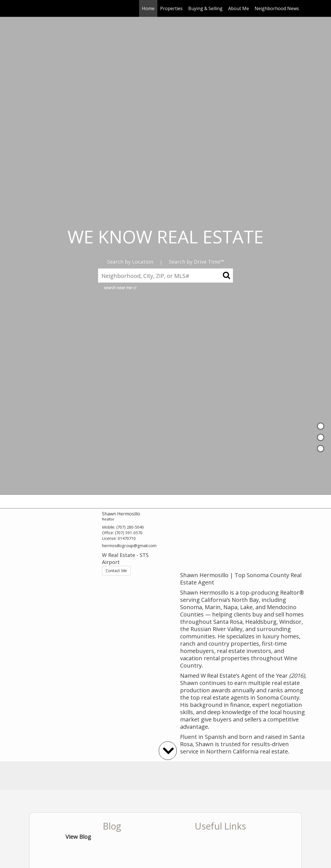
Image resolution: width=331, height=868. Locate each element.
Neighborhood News (277, 8)
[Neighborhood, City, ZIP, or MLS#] (165, 276)
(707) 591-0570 (129, 533)
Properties (171, 8)
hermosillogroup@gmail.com (129, 545)
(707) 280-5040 (130, 527)
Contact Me (116, 571)
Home (148, 8)
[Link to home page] (32, 8)
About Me (239, 8)
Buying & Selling (205, 8)
